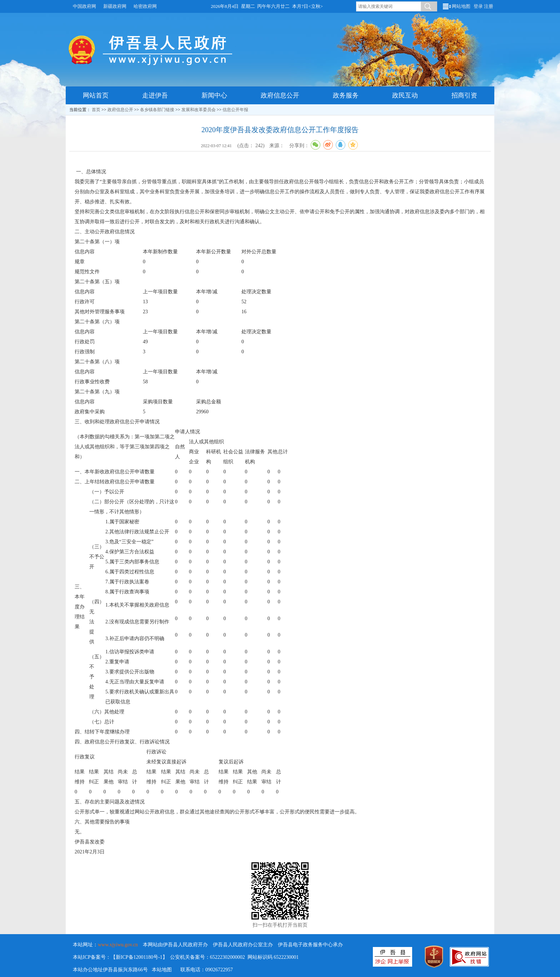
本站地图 (162, 970)
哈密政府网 (145, 6)
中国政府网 (84, 6)
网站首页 (96, 95)
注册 (489, 6)
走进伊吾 (155, 95)
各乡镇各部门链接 (157, 110)
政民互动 (405, 95)
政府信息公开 (280, 95)
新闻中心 (214, 95)
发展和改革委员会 (199, 110)
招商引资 (464, 95)
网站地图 (461, 6)
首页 (96, 110)
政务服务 (346, 95)
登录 (478, 6)
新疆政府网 (115, 6)
